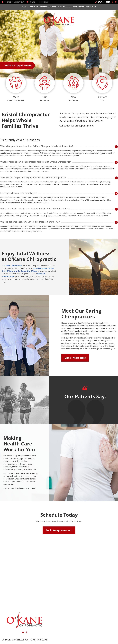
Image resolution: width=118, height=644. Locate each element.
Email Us (31, 2)
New (73, 88)
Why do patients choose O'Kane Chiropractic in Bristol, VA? (30, 222)
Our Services (64, 7)
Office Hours (44, 2)
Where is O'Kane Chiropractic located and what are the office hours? (35, 209)
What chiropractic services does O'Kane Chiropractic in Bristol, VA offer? (37, 146)
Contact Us (91, 7)
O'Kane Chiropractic (13, 266)
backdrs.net (94, 216)
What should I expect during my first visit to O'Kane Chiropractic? (33, 177)
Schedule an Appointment (13, 2)
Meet (16, 88)
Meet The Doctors (75, 358)
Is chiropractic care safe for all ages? (19, 193)
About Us (34, 7)
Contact (102, 88)
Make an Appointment (18, 65)
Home (25, 7)
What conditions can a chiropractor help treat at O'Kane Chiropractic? (36, 162)
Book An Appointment (59, 530)
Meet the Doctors (48, 7)
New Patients (78, 7)
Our (45, 88)
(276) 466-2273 (104, 2)
